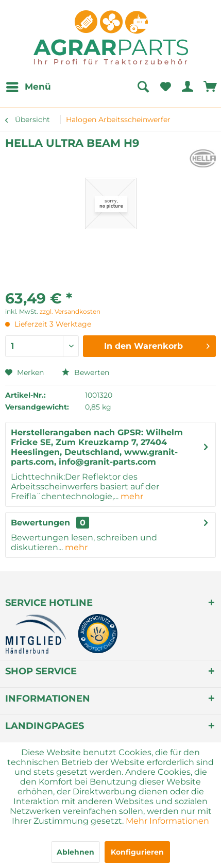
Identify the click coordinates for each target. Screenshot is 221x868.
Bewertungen (40, 523)
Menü (29, 85)
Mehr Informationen (167, 821)
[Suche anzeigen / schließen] (143, 87)
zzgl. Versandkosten (70, 311)
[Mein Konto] (188, 87)
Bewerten (86, 372)
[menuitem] (28, 87)
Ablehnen (75, 852)
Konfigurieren (137, 852)
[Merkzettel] (165, 87)
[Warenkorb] (211, 87)
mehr (131, 496)
